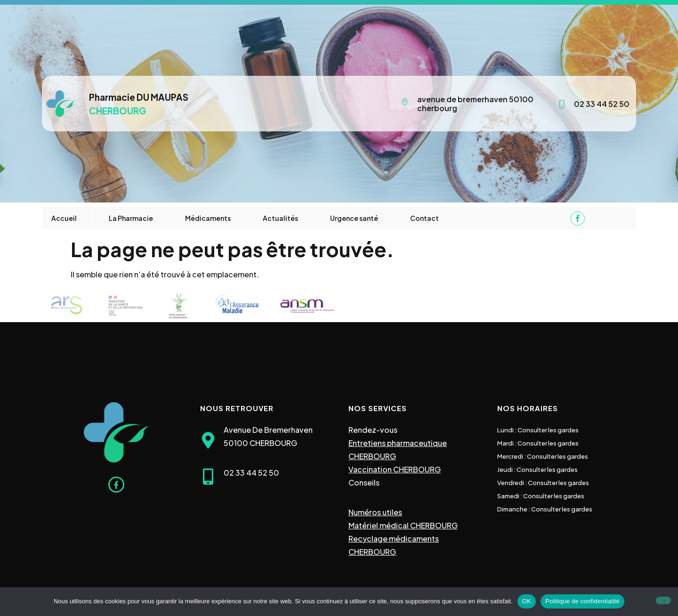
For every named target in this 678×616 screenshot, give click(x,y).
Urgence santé (354, 218)
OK (527, 601)
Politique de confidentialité (582, 601)
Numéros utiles (375, 512)
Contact (424, 218)
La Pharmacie (131, 218)
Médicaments (208, 218)
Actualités (280, 218)
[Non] (663, 600)
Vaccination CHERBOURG (395, 469)
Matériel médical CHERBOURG (403, 525)
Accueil (64, 218)
